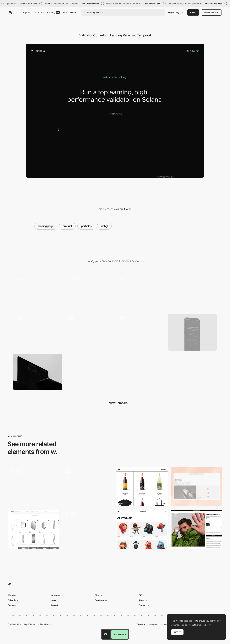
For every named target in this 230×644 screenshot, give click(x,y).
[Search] (141, 293)
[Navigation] (38, 293)
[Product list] (197, 486)
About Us (143, 600)
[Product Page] (142, 529)
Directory (39, 12)
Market (73, 12)
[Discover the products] (33, 486)
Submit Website (211, 12)
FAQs (141, 595)
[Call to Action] (89, 332)
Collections (13, 600)
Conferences (101, 600)
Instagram (154, 624)
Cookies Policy (14, 624)
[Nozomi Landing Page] (89, 372)
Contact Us (144, 605)
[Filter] (192, 293)
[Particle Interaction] (89, 293)
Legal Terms (30, 624)
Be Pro (193, 12)
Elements (12, 605)
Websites (12, 595)
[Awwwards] (11, 12)
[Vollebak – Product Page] (197, 529)
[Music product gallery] (88, 529)
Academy (53, 12)
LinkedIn (165, 624)
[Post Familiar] (142, 486)
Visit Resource (120, 634)
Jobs (65, 12)
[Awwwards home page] (106, 634)
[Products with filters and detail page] (33, 529)
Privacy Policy (45, 624)
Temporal (144, 35)
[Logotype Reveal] (38, 332)
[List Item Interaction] (141, 332)
